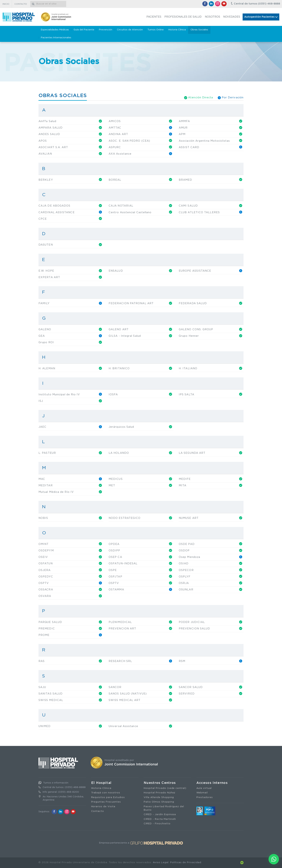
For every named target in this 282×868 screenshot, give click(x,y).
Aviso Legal (161, 863)
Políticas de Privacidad (186, 863)
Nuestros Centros (160, 783)
